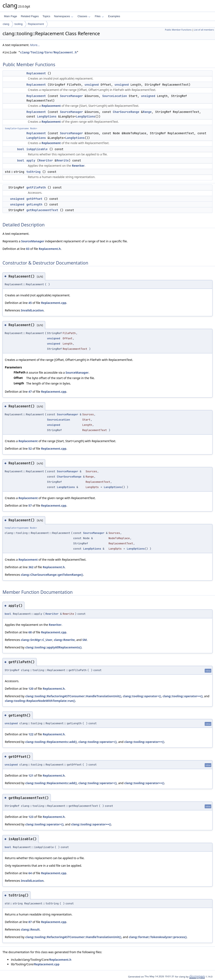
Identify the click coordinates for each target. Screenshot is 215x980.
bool (21, 149)
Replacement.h (50, 249)
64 (30, 873)
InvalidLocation (32, 310)
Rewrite (63, 160)
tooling (18, 24)
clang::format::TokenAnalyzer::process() (158, 937)
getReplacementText (42, 210)
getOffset (34, 199)
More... (35, 45)
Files (99, 16)
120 (31, 689)
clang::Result (30, 929)
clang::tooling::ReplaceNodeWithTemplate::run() (40, 701)
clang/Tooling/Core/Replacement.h (48, 52)
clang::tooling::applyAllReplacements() (53, 647)
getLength (34, 204)
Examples (114, 16)
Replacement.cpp (54, 303)
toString (33, 172)
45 (30, 303)
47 (30, 392)
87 (30, 922)
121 (31, 775)
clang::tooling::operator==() (182, 696)
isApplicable (37, 149)
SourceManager (71, 96)
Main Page (10, 16)
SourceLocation (115, 96)
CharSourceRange (126, 112)
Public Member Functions (178, 30)
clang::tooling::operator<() (142, 696)
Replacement (36, 24)
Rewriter (46, 160)
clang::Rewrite (64, 640)
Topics (46, 16)
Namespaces (64, 16)
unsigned (92, 85)
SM (85, 640)
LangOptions (47, 116)
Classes (84, 16)
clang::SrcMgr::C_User (37, 640)
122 (31, 734)
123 (31, 817)
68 (30, 632)
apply (31, 160)
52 (30, 449)
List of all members (204, 30)
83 (28, 249)
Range (147, 112)
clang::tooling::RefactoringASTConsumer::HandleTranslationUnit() (73, 696)
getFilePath (36, 187)
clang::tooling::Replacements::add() (51, 742)
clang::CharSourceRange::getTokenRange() (52, 575)
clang (6, 24)
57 (30, 505)
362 (31, 567)
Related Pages (30, 16)
